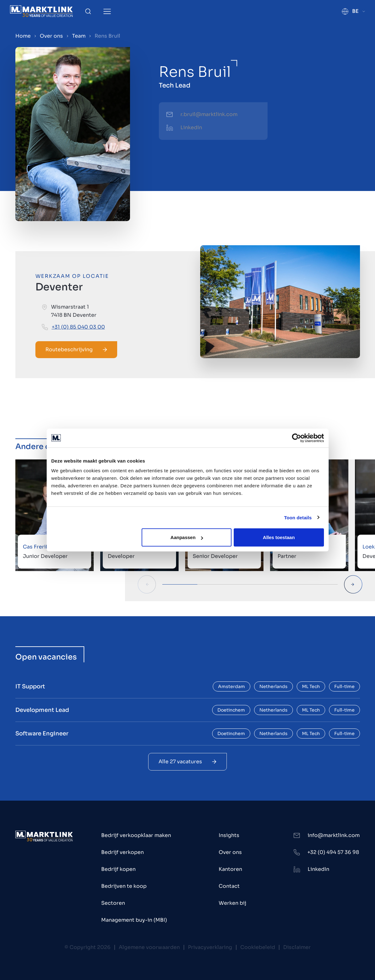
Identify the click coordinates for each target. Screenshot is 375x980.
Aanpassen (187, 537)
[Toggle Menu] (107, 11)
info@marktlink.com (334, 835)
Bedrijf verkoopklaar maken (136, 835)
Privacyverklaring (210, 947)
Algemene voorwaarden (149, 947)
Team (79, 36)
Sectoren (113, 903)
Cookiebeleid (258, 947)
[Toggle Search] (88, 11)
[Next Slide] (353, 584)
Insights (229, 835)
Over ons (51, 36)
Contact (229, 886)
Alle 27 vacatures (187, 762)
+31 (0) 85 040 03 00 (78, 327)
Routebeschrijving (76, 350)
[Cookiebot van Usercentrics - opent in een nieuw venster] (297, 438)
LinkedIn (191, 127)
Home (23, 36)
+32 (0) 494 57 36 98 (333, 852)
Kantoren (230, 869)
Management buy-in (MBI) (134, 920)
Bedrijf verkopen (122, 852)
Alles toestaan (279, 537)
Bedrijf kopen (118, 869)
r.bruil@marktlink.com (209, 114)
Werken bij (232, 903)
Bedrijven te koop (124, 886)
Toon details (298, 517)
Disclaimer (297, 947)
